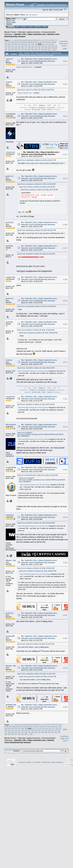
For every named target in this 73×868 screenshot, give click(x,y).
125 (39, 46)
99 (55, 42)
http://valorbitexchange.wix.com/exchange (33, 371)
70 (40, 40)
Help (18, 27)
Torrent (9, 24)
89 (31, 42)
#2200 (65, 707)
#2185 (65, 178)
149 (13, 50)
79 (8, 42)
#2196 (65, 563)
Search (24, 27)
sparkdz (9, 246)
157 (39, 50)
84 (20, 42)
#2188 (65, 279)
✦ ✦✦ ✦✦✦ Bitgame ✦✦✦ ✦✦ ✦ (42, 105)
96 (48, 42)
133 (13, 48)
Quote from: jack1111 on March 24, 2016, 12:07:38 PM (39, 190)
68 (35, 40)
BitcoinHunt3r (12, 425)
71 (42, 40)
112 (47, 44)
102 (13, 44)
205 (54, 50)
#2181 (65, 61)
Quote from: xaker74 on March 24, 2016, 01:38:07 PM (35, 90)
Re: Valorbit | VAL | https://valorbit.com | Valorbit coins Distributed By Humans (39, 60)
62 (21, 40)
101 (9, 44)
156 (36, 50)
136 (22, 48)
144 (49, 48)
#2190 (65, 324)
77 (56, 40)
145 (52, 48)
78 (5, 42)
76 (54, 40)
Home (11, 27)
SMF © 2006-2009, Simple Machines (50, 762)
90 (34, 42)
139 (32, 48)
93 (41, 42)
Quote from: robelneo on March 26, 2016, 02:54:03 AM (36, 568)
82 (15, 42)
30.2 (14, 22)
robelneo (10, 515)
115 (6, 46)
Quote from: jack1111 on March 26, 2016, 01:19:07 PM (36, 644)
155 (32, 50)
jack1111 (10, 176)
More (45, 27)
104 (19, 44)
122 (29, 46)
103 (16, 44)
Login (30, 27)
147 (6, 50)
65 (28, 40)
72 (44, 40)
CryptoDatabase (13, 467)
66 (30, 40)
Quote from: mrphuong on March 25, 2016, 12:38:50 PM (36, 306)
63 (23, 40)
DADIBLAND (11, 705)
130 (56, 46)
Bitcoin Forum (10, 32)
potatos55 (10, 636)
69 (37, 40)
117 (13, 46)
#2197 (65, 615)
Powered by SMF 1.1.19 (27, 762)
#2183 (65, 116)
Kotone (9, 82)
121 (26, 46)
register (34, 15)
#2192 (65, 399)
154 (29, 50)
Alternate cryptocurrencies (29, 32)
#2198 (65, 638)
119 (19, 46)
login (27, 15)
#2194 (65, 470)
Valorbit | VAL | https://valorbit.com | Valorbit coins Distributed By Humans (29, 741)
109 (36, 44)
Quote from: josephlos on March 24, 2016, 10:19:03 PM (36, 254)
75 (51, 40)
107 (29, 44)
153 (26, 50)
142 (42, 48)
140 (36, 48)
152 (22, 50)
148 (9, 50)
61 (18, 40)
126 (42, 46)
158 (42, 50)
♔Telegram (41, 107)
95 (46, 42)
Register (38, 27)
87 (27, 42)
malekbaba (11, 114)
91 (36, 42)
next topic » (65, 45)
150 (16, 50)
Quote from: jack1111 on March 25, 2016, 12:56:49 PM (36, 330)
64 (25, 40)
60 (16, 40)
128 (49, 46)
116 (9, 46)
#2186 (65, 225)
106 (26, 44)
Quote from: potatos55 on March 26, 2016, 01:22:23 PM (36, 674)
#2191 (65, 362)
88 (29, 42)
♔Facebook (51, 107)
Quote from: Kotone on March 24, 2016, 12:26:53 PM (37, 187)
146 (56, 48)
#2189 (65, 301)
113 (50, 44)
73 (47, 40)
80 (10, 42)
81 (12, 42)
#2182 (65, 84)
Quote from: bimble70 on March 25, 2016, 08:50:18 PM (36, 368)
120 (22, 46)
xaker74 (9, 59)
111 (43, 44)
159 (46, 50)
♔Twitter (32, 107)
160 (49, 50)
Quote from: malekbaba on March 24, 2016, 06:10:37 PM (36, 160)
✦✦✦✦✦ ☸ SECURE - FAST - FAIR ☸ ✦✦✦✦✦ (43, 110)
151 (19, 50)
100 (6, 44)
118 (16, 46)
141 (39, 48)
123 (32, 46)
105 (22, 44)
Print (65, 49)
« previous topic (63, 42)
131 (6, 48)
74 (49, 40)
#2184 (65, 154)
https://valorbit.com (24, 67)
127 (46, 46)
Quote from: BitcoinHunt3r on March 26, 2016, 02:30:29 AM (38, 475)
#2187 (65, 248)
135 (19, 48)
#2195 (65, 517)
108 (32, 44)
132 (9, 48)
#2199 (65, 668)
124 (36, 46)
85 (22, 42)
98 (53, 42)
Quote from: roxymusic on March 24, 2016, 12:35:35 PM (36, 184)
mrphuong (10, 277)
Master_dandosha (14, 560)
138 (29, 48)
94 (43, 42)
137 (26, 48)
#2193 (65, 427)
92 (39, 42)
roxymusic (10, 152)
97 (50, 42)
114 (53, 44)
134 (16, 48)
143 (46, 48)
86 (24, 42)
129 (52, 46)
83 (17, 42)
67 (32, 40)
